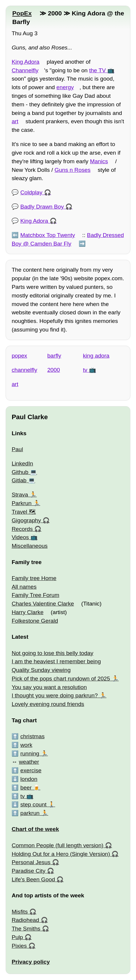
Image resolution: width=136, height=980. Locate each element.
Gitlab (19, 480)
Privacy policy (31, 962)
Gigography (26, 520)
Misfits (20, 912)
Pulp (17, 937)
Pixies (19, 946)
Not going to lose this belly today (52, 653)
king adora (96, 356)
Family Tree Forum (35, 595)
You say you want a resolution (49, 687)
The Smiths (26, 929)
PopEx (22, 13)
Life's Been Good (33, 879)
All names (24, 587)
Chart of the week (35, 829)
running (30, 754)
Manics (99, 161)
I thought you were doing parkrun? (55, 695)
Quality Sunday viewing (41, 670)
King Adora (25, 62)
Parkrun (21, 503)
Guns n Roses (72, 170)
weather (29, 762)
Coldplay (31, 192)
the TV (98, 70)
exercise (31, 770)
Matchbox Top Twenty (48, 235)
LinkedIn (22, 463)
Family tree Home (34, 578)
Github (20, 472)
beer (26, 788)
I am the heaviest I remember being (56, 661)
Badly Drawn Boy (42, 207)
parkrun (30, 813)
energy (65, 87)
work (26, 745)
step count (34, 804)
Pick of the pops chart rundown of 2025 (61, 679)
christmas (33, 736)
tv (85, 370)
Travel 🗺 (24, 512)
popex (19, 356)
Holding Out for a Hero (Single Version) (61, 854)
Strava (20, 495)
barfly (54, 356)
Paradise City (28, 871)
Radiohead (25, 920)
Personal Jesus (31, 862)
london (29, 779)
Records (22, 529)
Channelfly (25, 70)
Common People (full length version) (57, 845)
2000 (54, 370)
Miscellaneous (30, 546)
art (15, 121)
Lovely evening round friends (48, 704)
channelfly (24, 370)
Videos (20, 537)
